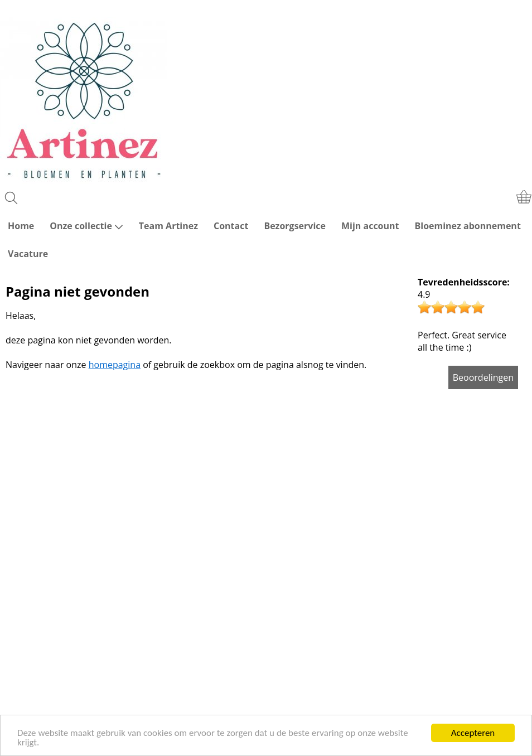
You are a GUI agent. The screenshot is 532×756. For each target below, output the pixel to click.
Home (21, 226)
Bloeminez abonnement (468, 226)
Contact (231, 226)
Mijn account (370, 226)
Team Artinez (168, 226)
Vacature (28, 254)
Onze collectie (86, 226)
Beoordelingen (483, 377)
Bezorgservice (295, 226)
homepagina (115, 365)
